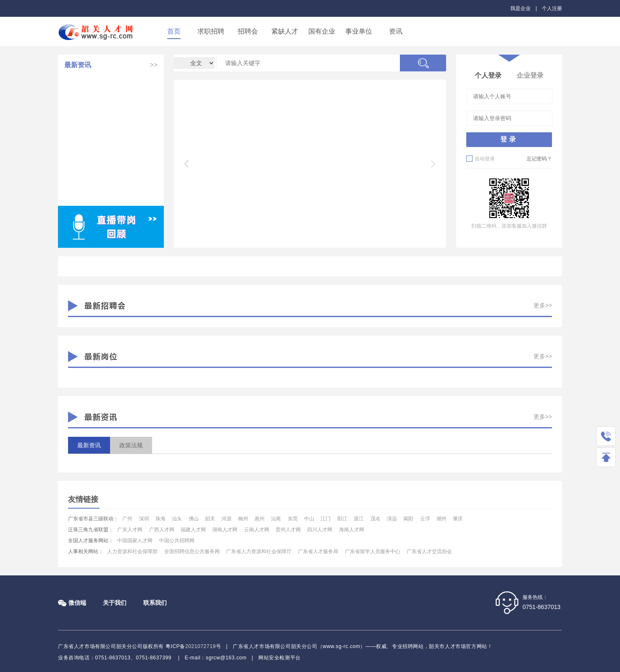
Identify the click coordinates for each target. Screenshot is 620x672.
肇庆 (458, 519)
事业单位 (359, 31)
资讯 (396, 31)
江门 (326, 519)
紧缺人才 (285, 31)
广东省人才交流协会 (429, 551)
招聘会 (248, 31)
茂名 (376, 519)
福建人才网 (193, 530)
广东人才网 (130, 530)
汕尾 (276, 519)
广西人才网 (162, 530)
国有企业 (322, 31)
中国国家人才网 (135, 541)
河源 (226, 519)
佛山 (194, 519)
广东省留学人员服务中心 (373, 551)
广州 (127, 519)
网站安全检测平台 (280, 658)
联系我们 (155, 603)
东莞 (293, 519)
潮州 (441, 519)
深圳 (144, 519)
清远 (392, 519)
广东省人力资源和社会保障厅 (259, 551)
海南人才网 (352, 530)
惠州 (260, 519)
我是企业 (520, 8)
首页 (174, 31)
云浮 (425, 519)
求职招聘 (211, 31)
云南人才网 (257, 530)
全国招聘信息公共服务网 (192, 551)
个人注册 (552, 8)
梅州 (243, 519)
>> (154, 65)
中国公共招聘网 (177, 541)
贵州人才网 (288, 530)
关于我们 (115, 603)
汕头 (177, 519)
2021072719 (201, 646)
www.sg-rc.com (341, 646)
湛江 (359, 519)
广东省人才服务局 (318, 551)
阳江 (342, 519)
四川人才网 (320, 530)
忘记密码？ (539, 159)
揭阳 (408, 519)
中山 (309, 519)
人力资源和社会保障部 (132, 551)
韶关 (210, 519)
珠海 (160, 519)
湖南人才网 (225, 530)
